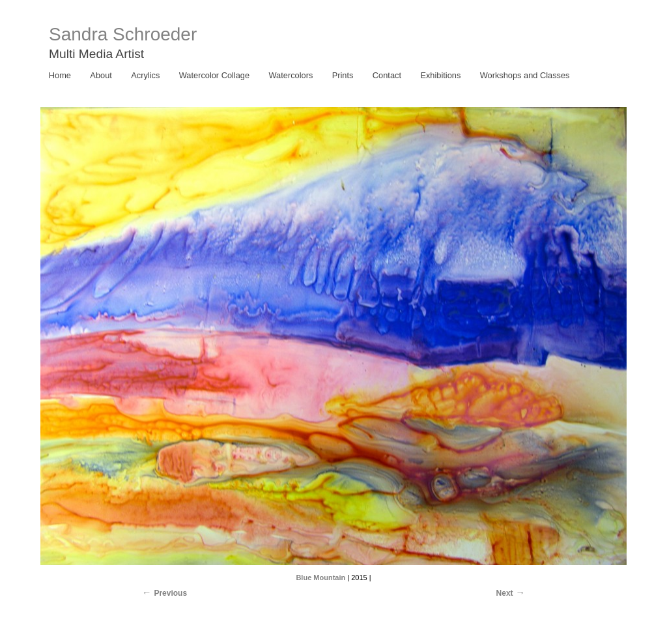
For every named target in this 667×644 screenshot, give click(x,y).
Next (505, 593)
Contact (387, 75)
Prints (343, 75)
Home (60, 75)
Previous (170, 593)
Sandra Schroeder (123, 34)
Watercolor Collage (214, 75)
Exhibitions (440, 75)
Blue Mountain (320, 578)
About (101, 75)
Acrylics (145, 75)
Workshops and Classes (525, 75)
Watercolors (291, 75)
